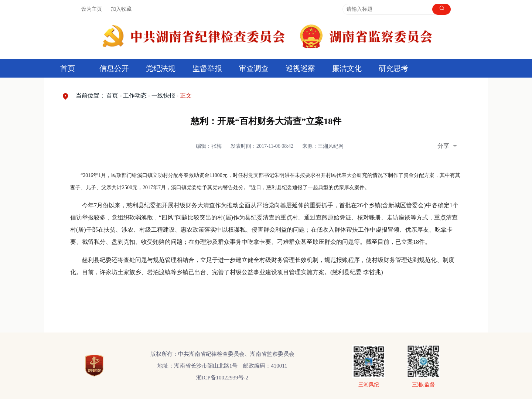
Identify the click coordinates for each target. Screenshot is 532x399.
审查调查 (254, 68)
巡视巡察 (300, 68)
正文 (186, 96)
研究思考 (393, 68)
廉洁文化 (347, 68)
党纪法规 (161, 68)
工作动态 (135, 96)
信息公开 (114, 68)
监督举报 (207, 68)
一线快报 (163, 96)
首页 (68, 68)
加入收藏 (121, 9)
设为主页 (92, 9)
